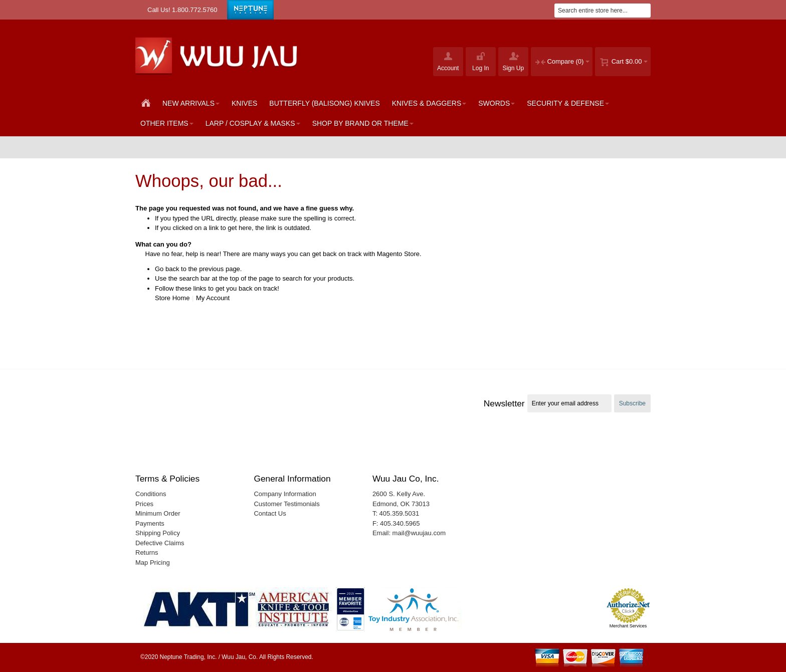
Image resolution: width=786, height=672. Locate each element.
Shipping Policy (158, 533)
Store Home (172, 298)
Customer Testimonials (286, 504)
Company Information (285, 494)
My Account (213, 298)
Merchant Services (628, 626)
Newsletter (504, 403)
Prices (144, 504)
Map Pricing (153, 563)
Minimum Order (158, 513)
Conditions (151, 494)
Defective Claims (160, 543)
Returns (147, 552)
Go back (167, 269)
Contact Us (270, 513)
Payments (150, 523)
